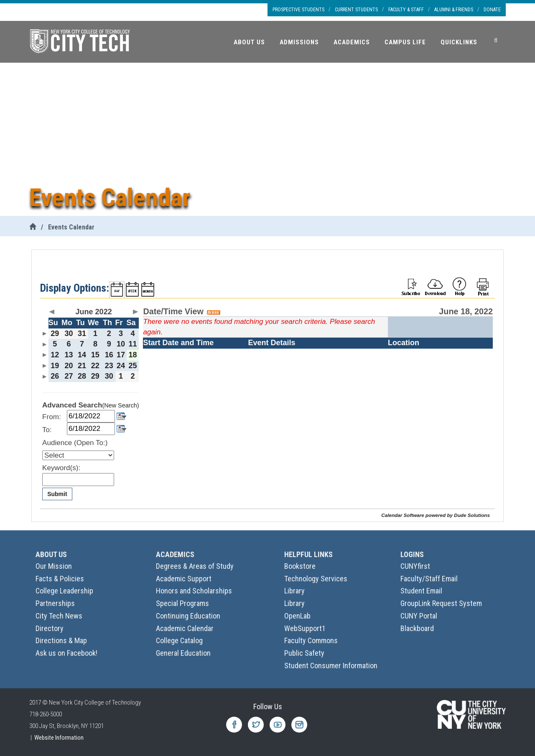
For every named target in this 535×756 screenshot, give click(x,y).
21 (82, 366)
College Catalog (179, 640)
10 (121, 344)
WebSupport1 (305, 628)
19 (55, 366)
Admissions (299, 42)
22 (95, 366)
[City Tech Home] (33, 227)
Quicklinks (459, 42)
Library (294, 591)
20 (69, 366)
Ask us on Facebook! (66, 653)
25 (133, 366)
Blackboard (417, 628)
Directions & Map (61, 640)
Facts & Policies (60, 579)
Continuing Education (188, 616)
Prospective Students (298, 10)
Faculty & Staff (406, 10)
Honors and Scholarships (194, 591)
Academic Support (184, 579)
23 (109, 366)
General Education (183, 653)
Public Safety (304, 653)
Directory (50, 628)
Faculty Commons (311, 640)
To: (47, 430)
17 (121, 355)
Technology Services (316, 579)
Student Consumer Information (331, 666)
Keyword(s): (61, 468)
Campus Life (405, 42)
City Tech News (59, 616)
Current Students (356, 10)
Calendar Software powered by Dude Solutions (436, 515)
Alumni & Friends (454, 10)
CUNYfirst (415, 566)
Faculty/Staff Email (429, 579)
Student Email (421, 591)
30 (69, 333)
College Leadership (64, 591)
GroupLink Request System (441, 603)
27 (69, 376)
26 (55, 376)
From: (52, 417)
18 (133, 355)
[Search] (496, 41)
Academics (352, 42)
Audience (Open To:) (75, 443)
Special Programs (182, 603)
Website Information (59, 738)
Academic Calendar (185, 628)
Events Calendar (71, 227)
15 (95, 355)
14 (82, 355)
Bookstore (300, 566)
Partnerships (55, 603)
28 (82, 376)
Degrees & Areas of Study (195, 566)
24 (121, 366)
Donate (492, 10)
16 (109, 355)
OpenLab (297, 616)
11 (133, 344)
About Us (249, 42)
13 (69, 355)
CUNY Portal (419, 616)
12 (55, 355)
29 (55, 333)
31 (82, 333)
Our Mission (54, 566)
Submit (57, 494)
